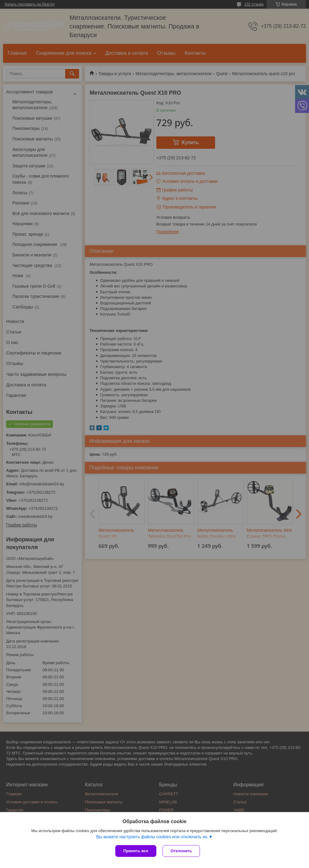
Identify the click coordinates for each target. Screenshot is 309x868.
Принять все (136, 851)
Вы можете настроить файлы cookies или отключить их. (152, 837)
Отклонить (181, 851)
